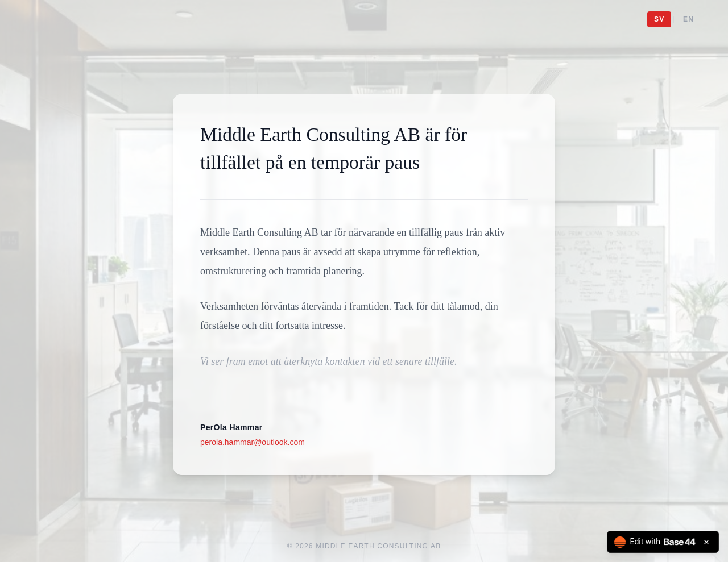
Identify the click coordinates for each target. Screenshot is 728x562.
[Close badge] (706, 542)
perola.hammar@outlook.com (253, 442)
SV (659, 19)
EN (688, 19)
